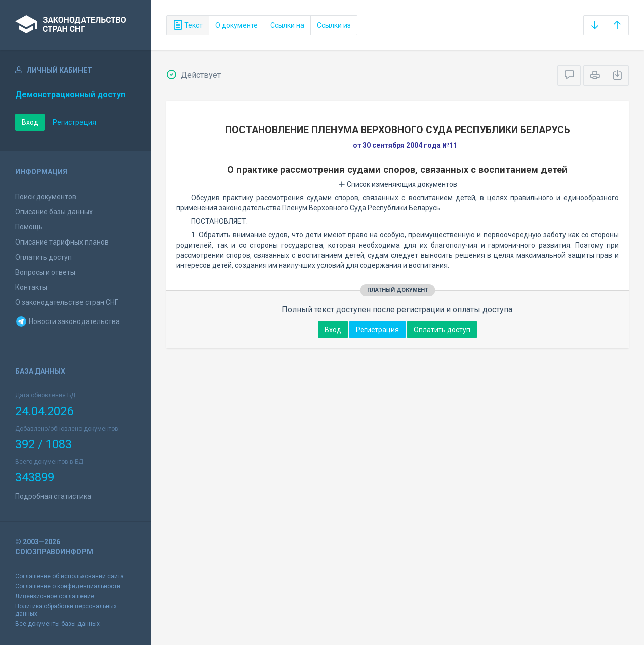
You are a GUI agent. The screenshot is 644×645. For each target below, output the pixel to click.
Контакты (31, 287)
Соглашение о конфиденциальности (68, 586)
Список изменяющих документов (398, 184)
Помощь (29, 227)
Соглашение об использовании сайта (69, 576)
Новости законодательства (67, 321)
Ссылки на (287, 25)
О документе (236, 25)
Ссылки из (334, 25)
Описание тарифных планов (62, 242)
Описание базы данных (54, 212)
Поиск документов (46, 197)
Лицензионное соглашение (55, 596)
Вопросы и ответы (45, 272)
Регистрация (74, 122)
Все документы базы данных (57, 624)
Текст (188, 25)
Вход (30, 122)
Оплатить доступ (44, 257)
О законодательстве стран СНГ (67, 302)
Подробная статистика (53, 496)
